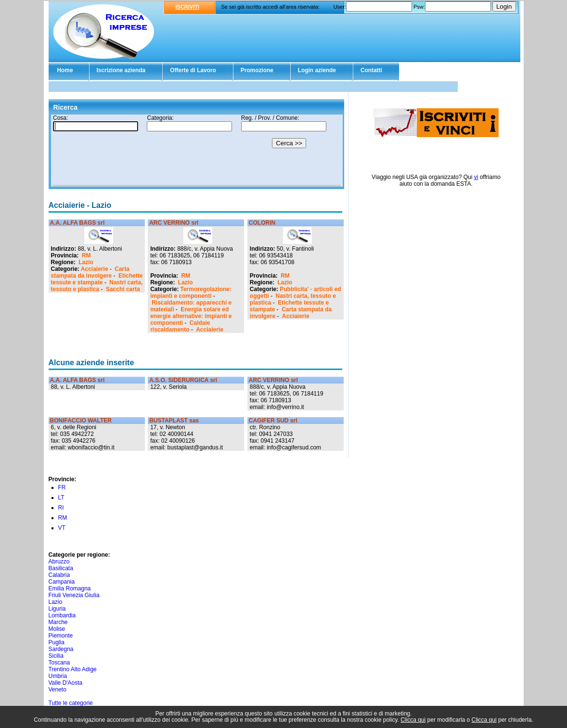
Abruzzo (59, 562)
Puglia (57, 642)
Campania (62, 582)
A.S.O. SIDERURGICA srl (183, 380)
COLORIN (262, 223)
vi (476, 177)
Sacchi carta (123, 289)
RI (61, 508)
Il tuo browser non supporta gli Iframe (196, 151)
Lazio (86, 262)
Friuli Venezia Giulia (74, 595)
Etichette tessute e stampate (97, 279)
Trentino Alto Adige (73, 669)
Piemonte (61, 636)
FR (62, 487)
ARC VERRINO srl (174, 223)
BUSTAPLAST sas (174, 421)
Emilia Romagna (70, 588)
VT (62, 528)
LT (61, 498)
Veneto (58, 690)
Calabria (59, 575)
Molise (57, 629)
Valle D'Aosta (66, 683)
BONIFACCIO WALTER (81, 421)
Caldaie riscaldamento (180, 326)
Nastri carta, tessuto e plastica (97, 286)
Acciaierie (95, 269)
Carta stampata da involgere (90, 272)
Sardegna (61, 649)
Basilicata (61, 568)
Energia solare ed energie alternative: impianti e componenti (191, 316)
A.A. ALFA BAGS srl (77, 223)
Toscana (59, 663)
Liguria (57, 609)
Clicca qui (413, 720)
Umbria (58, 676)
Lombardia (62, 615)
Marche (58, 622)
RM (86, 255)
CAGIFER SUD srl (273, 421)
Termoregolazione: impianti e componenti (191, 293)
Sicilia (56, 656)
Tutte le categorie (71, 703)
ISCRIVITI (188, 7)
